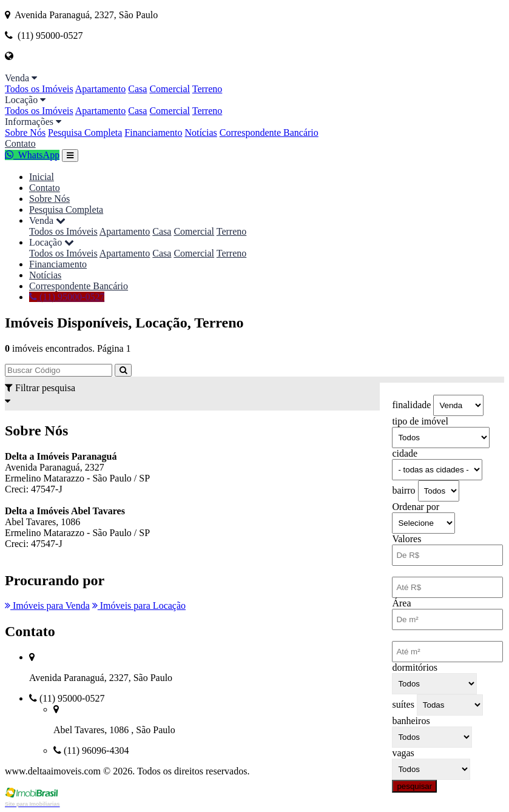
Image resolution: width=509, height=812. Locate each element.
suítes (403, 704)
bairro (403, 490)
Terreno (207, 89)
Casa (137, 89)
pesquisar (414, 786)
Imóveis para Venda (47, 606)
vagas (403, 753)
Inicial (42, 177)
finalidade (411, 405)
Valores (406, 539)
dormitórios (415, 667)
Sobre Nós (25, 133)
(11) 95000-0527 (67, 297)
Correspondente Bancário (269, 133)
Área (401, 603)
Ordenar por (416, 507)
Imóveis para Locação (139, 606)
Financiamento (153, 133)
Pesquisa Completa (85, 133)
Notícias (201, 133)
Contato (20, 143)
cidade (405, 453)
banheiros (411, 721)
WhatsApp (32, 155)
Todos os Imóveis (39, 89)
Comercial (170, 89)
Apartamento (101, 89)
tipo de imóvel (420, 421)
